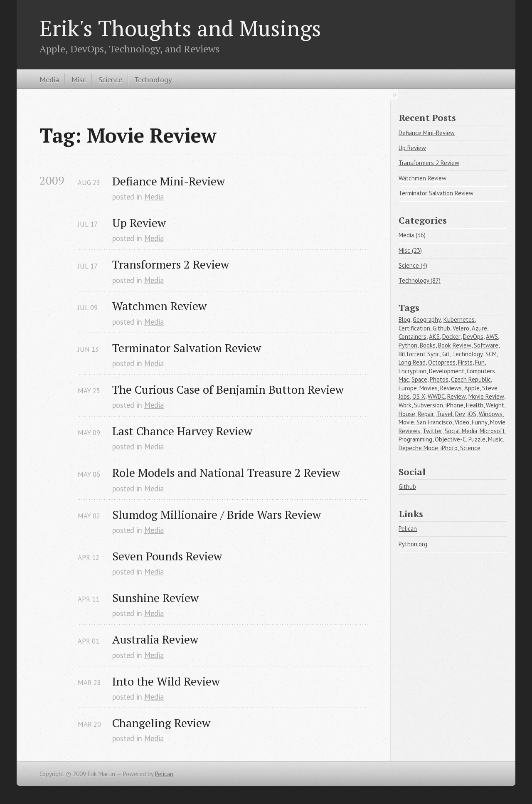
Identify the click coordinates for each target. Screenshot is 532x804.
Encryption (413, 371)
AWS (492, 337)
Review (457, 396)
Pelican (408, 529)
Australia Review (155, 639)
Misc (79, 79)
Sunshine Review (155, 598)
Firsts (465, 362)
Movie (406, 422)
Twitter (432, 431)
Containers (413, 337)
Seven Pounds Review (167, 556)
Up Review (139, 223)
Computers (481, 371)
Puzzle (477, 439)
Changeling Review (161, 723)
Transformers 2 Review (171, 264)
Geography (427, 319)
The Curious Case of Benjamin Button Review (228, 389)
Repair (426, 414)
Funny (480, 422)
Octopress (442, 362)
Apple (472, 388)
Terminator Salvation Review (187, 348)
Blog (404, 319)
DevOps (473, 337)
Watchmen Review (159, 306)
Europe (408, 388)
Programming (415, 439)
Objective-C (450, 439)
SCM (491, 354)
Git (446, 354)
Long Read (412, 362)
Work (405, 405)
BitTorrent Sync (419, 354)
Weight (495, 405)
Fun (480, 362)
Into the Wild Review (166, 681)
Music (495, 439)
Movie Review (486, 396)
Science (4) (413, 265)
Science (110, 79)
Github (441, 328)
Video (462, 422)
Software (486, 345)
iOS (472, 414)
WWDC (436, 396)
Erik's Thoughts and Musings (180, 28)
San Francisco (434, 422)
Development (447, 371)
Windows (491, 414)
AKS (434, 337)
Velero (461, 328)
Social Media (461, 431)
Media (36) (412, 235)
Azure (479, 328)
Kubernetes (459, 319)
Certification (414, 328)
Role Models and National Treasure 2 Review (226, 472)
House (407, 414)
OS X (419, 396)
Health (475, 405)
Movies (429, 388)
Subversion (429, 405)
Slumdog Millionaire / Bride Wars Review (217, 514)
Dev (460, 414)
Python (408, 345)
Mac (404, 379)
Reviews (451, 388)
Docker (451, 337)
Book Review (455, 345)
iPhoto (449, 448)
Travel (445, 414)
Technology (153, 79)
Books (428, 345)
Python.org (413, 544)
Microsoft (492, 431)
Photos (439, 379)
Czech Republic (471, 379)
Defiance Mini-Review (169, 181)
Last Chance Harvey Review (182, 431)
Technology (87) (420, 280)
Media (49, 79)
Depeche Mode (418, 448)
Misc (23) (410, 250)
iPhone (454, 405)
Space (419, 379)
